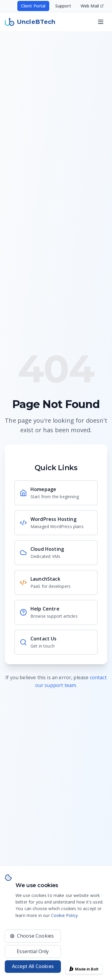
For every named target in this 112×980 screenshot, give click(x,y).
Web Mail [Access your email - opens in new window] (92, 6)
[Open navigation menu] (101, 22)
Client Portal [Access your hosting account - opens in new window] (33, 6)
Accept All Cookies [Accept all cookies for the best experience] (33, 966)
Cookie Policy (64, 915)
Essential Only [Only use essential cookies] (33, 951)
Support (63, 6)
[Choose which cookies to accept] (33, 936)
